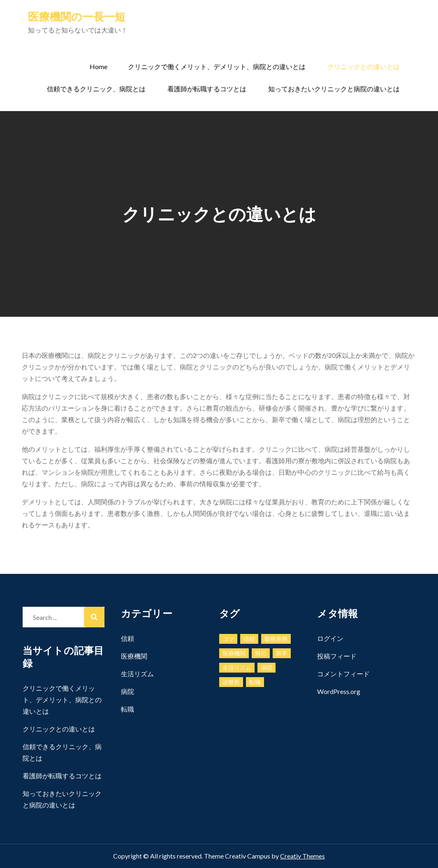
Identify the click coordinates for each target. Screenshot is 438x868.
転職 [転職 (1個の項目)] (255, 682)
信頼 (127, 638)
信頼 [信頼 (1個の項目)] (249, 639)
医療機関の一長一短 (77, 16)
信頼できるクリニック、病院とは (96, 89)
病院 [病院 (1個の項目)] (267, 667)
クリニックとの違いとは (364, 66)
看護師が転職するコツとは (207, 89)
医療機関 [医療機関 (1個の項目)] (234, 653)
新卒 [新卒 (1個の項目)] (282, 653)
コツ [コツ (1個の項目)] (228, 639)
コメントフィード (343, 674)
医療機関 (134, 656)
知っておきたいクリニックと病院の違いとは (334, 89)
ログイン (330, 638)
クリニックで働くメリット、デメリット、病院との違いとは (217, 66)
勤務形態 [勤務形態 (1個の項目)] (276, 639)
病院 (127, 691)
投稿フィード (337, 656)
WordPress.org (339, 691)
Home (98, 66)
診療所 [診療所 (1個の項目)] (231, 682)
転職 (127, 709)
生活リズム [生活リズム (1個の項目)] (237, 667)
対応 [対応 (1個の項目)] (261, 653)
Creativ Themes (302, 856)
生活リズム (137, 674)
